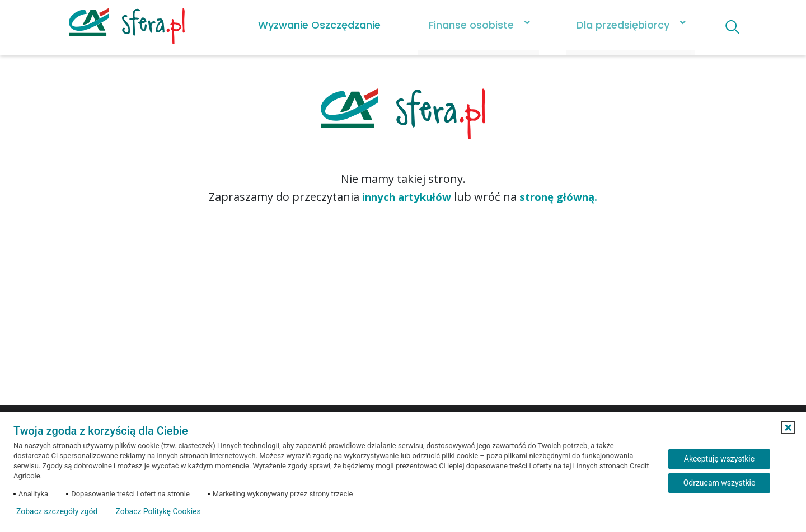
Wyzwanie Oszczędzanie (311, 25)
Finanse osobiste (463, 25)
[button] (788, 427)
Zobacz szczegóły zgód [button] (57, 511)
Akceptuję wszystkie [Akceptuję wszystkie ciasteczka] (719, 459)
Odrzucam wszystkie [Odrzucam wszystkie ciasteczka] (720, 483)
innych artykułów (403, 197)
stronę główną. (565, 197)
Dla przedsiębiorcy (615, 25)
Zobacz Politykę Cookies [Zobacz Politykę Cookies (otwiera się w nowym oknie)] (158, 511)
